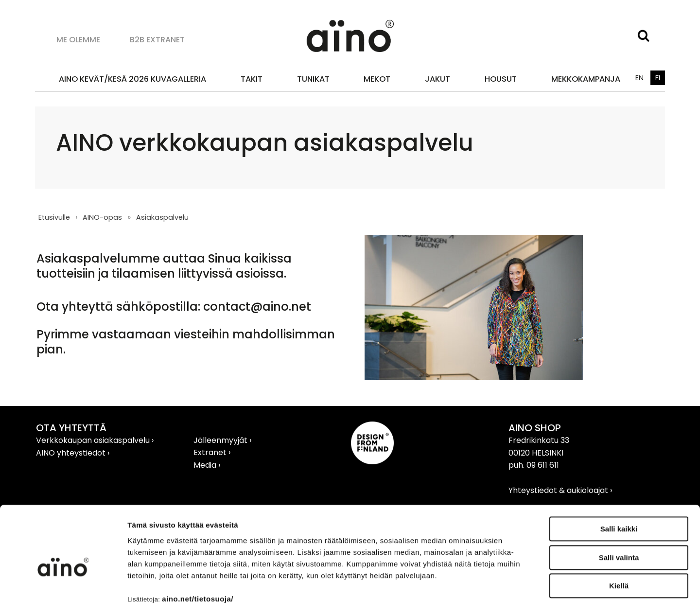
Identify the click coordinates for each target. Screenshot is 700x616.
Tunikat (313, 79)
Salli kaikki (619, 487)
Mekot (377, 79)
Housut (501, 79)
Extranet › (212, 452)
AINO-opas (102, 217)
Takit (252, 79)
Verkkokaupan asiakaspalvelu (94, 440)
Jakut (437, 79)
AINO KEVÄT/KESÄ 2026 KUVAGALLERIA (132, 79)
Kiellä (619, 544)
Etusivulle (54, 217)
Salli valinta (619, 516)
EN (639, 78)
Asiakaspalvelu (162, 217)
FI (658, 78)
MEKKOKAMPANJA (586, 79)
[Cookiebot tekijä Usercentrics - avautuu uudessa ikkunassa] (63, 597)
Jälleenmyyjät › (222, 440)
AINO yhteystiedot (72, 453)
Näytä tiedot (520, 597)
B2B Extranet (157, 40)
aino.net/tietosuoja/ (198, 557)
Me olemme (78, 40)
